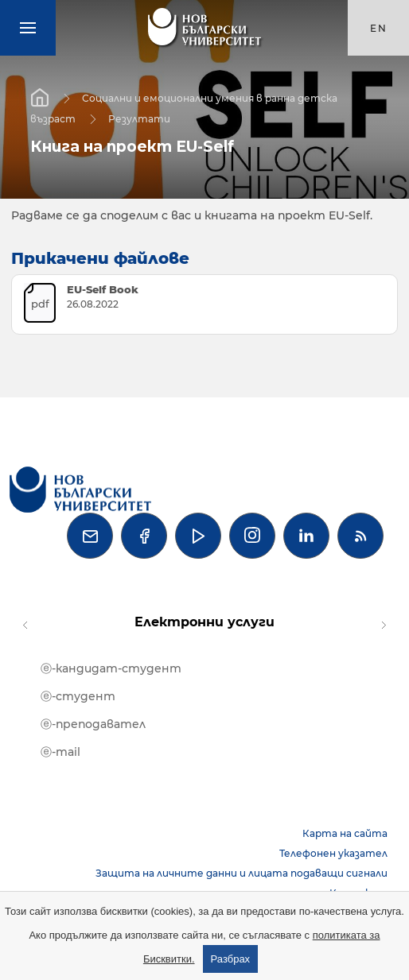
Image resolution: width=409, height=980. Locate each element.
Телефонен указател (333, 853)
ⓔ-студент (78, 696)
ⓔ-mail (60, 752)
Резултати (139, 118)
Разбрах (231, 959)
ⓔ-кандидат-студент (111, 668)
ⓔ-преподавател (93, 724)
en (379, 28)
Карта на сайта (345, 833)
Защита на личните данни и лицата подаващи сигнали (242, 873)
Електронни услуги (204, 622)
